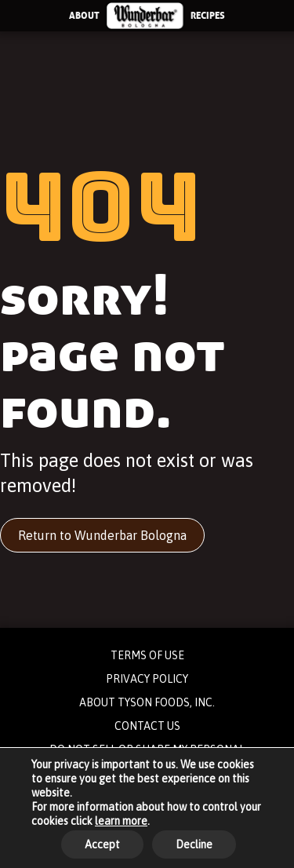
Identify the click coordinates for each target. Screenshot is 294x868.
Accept (102, 844)
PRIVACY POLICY (147, 679)
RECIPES (208, 15)
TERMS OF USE (147, 655)
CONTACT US (147, 726)
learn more (121, 821)
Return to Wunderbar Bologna (102, 535)
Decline (194, 844)
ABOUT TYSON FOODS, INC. (147, 702)
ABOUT (84, 15)
